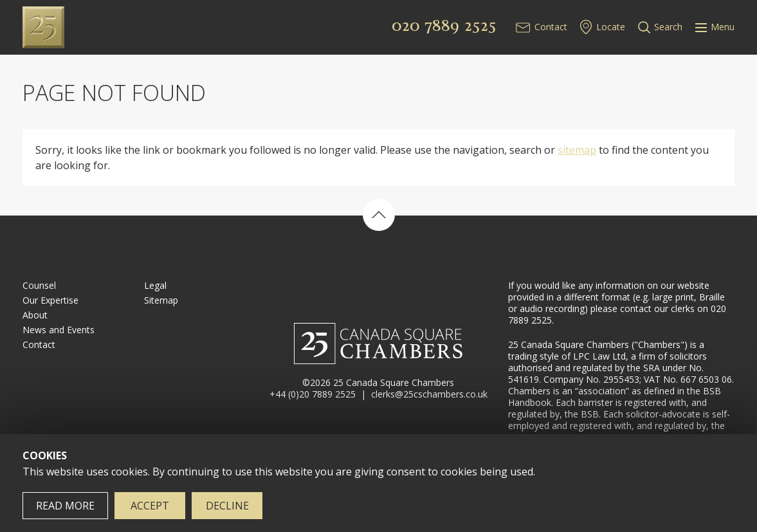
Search (668, 27)
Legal (155, 285)
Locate (611, 27)
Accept (150, 506)
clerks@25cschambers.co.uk (429, 394)
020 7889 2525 (444, 25)
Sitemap (161, 300)
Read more (65, 506)
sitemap (577, 150)
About (35, 315)
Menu (715, 27)
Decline (227, 506)
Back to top (379, 215)
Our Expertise (50, 300)
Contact (551, 27)
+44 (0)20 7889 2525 (313, 394)
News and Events (59, 330)
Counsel (39, 285)
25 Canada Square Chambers (107, 27)
